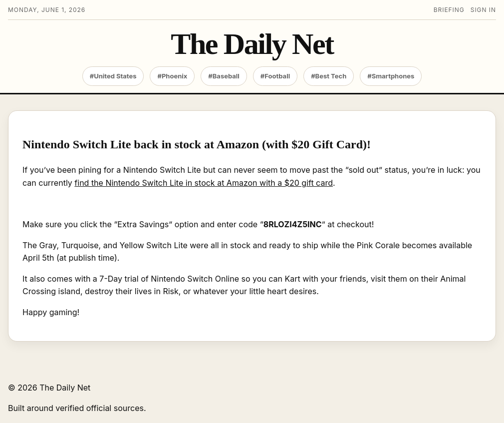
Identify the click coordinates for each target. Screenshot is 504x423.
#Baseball (224, 76)
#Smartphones (391, 76)
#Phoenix (172, 76)
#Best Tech (329, 76)
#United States (113, 76)
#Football (275, 76)
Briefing (449, 10)
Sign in (483, 10)
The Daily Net (252, 44)
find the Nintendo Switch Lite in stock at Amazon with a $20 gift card (204, 183)
